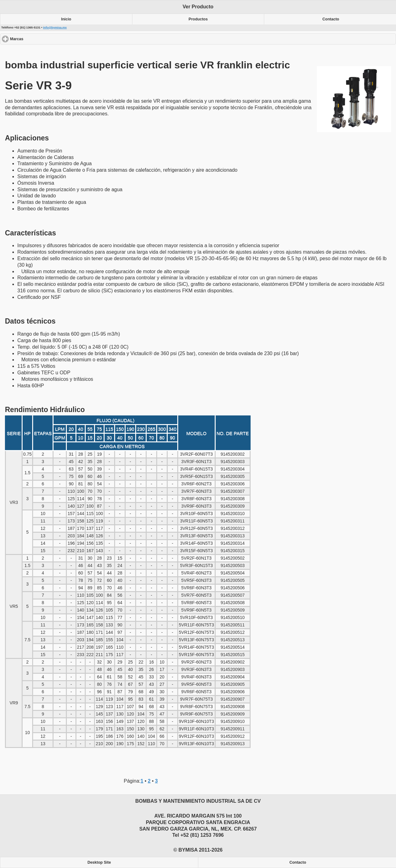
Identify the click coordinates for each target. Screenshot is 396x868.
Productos (198, 19)
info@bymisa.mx (55, 27)
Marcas (39, 39)
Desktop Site (99, 862)
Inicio (66, 19)
